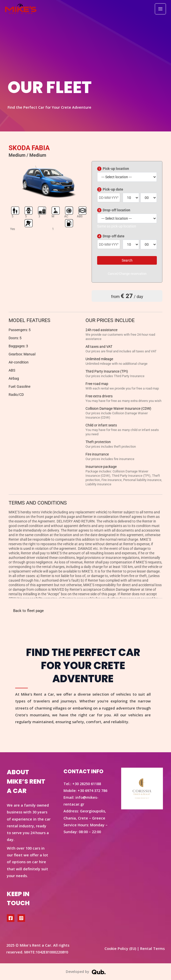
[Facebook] (11, 918)
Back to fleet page (28, 611)
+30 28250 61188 (87, 784)
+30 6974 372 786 (92, 790)
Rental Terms (152, 948)
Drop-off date (111, 236)
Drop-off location (114, 210)
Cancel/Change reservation (127, 274)
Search (127, 260)
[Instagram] (21, 918)
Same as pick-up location (117, 226)
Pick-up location (113, 169)
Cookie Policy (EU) (120, 948)
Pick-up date (110, 189)
